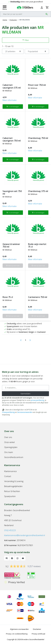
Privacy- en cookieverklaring (17, 634)
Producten (13, 20)
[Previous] (21, 340)
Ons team (9, 452)
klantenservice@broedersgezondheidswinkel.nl (25, 535)
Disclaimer (37, 629)
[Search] (22, 14)
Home (5, 20)
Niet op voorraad (13, 266)
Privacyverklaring (8, 412)
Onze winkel (9, 442)
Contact (8, 476)
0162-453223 (10, 530)
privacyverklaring (38, 400)
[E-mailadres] (25, 388)
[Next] (30, 340)
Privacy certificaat (38, 634)
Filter (26, 40)
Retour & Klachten (12, 491)
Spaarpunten (10, 496)
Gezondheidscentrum (14, 457)
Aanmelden (25, 394)
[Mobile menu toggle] (5, 7)
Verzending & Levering (14, 481)
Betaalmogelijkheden (13, 486)
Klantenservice (10, 471)
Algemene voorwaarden (19, 629)
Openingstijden (11, 447)
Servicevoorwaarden (25, 412)
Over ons (8, 437)
